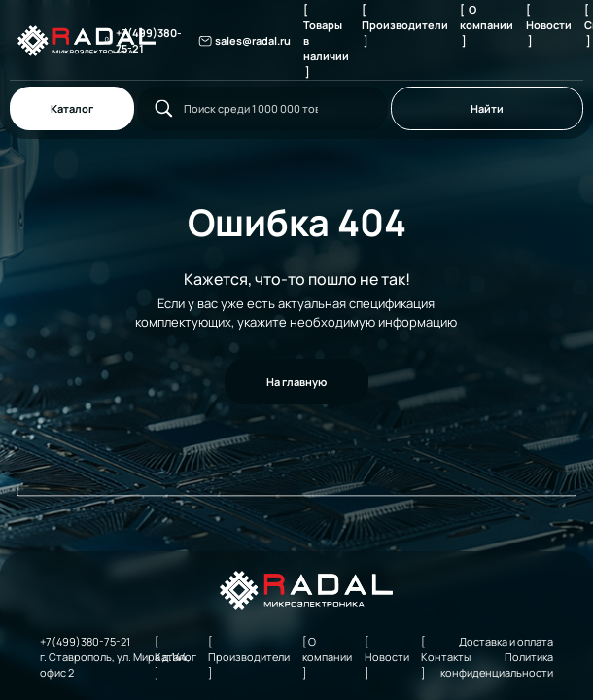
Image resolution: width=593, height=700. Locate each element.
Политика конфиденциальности (497, 665)
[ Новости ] (549, 25)
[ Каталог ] (175, 657)
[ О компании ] (487, 25)
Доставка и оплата (506, 641)
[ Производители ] (405, 25)
